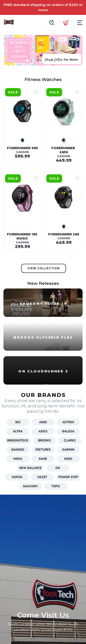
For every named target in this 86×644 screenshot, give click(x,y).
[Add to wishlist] (36, 92)
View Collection (44, 268)
